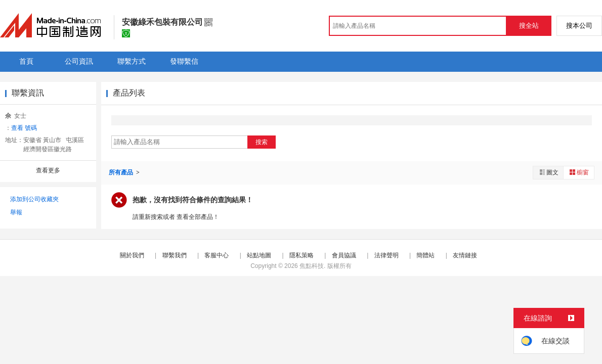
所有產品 (122, 172)
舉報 (16, 212)
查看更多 (48, 170)
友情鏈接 (465, 255)
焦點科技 (312, 266)
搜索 (262, 142)
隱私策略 (302, 255)
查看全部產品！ (198, 217)
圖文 (548, 172)
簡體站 (425, 255)
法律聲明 (386, 255)
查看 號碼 (24, 128)
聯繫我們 (175, 255)
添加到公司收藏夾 (34, 199)
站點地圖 (259, 255)
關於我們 (132, 255)
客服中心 (217, 255)
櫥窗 (579, 172)
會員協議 (344, 255)
